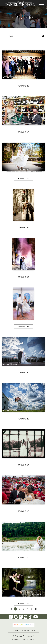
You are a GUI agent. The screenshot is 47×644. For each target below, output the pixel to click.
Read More (23, 86)
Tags (11, 36)
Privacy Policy (29, 639)
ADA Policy (17, 639)
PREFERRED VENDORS (24, 631)
